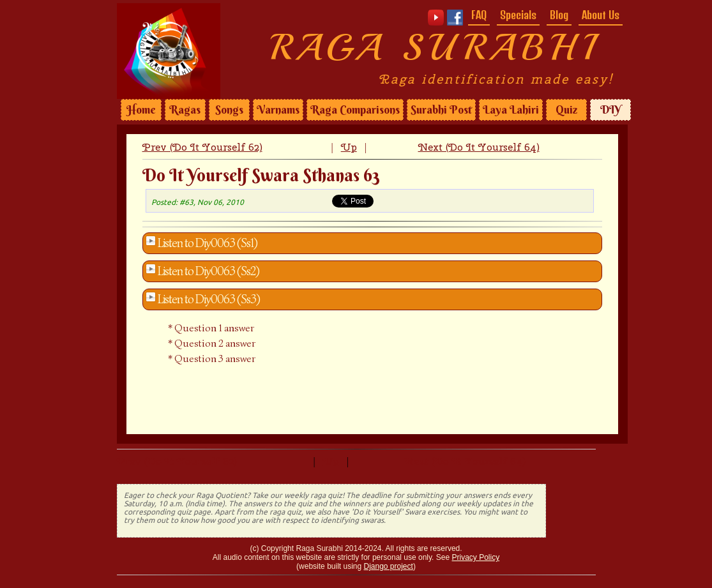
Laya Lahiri (511, 110)
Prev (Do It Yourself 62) (202, 147)
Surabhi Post (441, 110)
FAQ (479, 15)
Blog (559, 15)
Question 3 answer (215, 359)
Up (349, 147)
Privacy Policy (475, 557)
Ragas (185, 110)
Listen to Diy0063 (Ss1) (208, 243)
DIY (610, 110)
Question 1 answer (214, 328)
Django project (389, 566)
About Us (601, 15)
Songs (229, 110)
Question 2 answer (215, 343)
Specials (518, 15)
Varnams (278, 110)
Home (141, 110)
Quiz (566, 110)
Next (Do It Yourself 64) (479, 147)
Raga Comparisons (355, 110)
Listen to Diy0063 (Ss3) (209, 299)
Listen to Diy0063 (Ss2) (208, 271)
